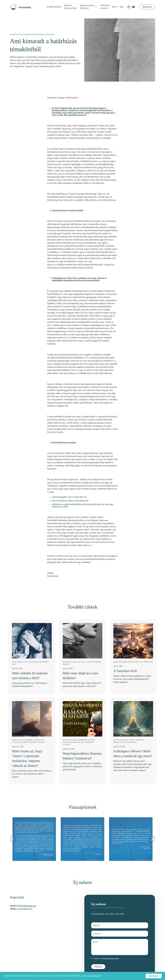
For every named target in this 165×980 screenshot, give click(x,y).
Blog (122, 7)
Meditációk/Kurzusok (105, 7)
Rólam (115, 7)
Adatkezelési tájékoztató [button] (91, 976)
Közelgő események (54, 7)
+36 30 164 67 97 (25, 909)
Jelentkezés (147, 7)
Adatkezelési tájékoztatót (111, 958)
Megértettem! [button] (154, 976)
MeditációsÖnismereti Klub (70, 7)
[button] (88, 7)
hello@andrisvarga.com (26, 906)
